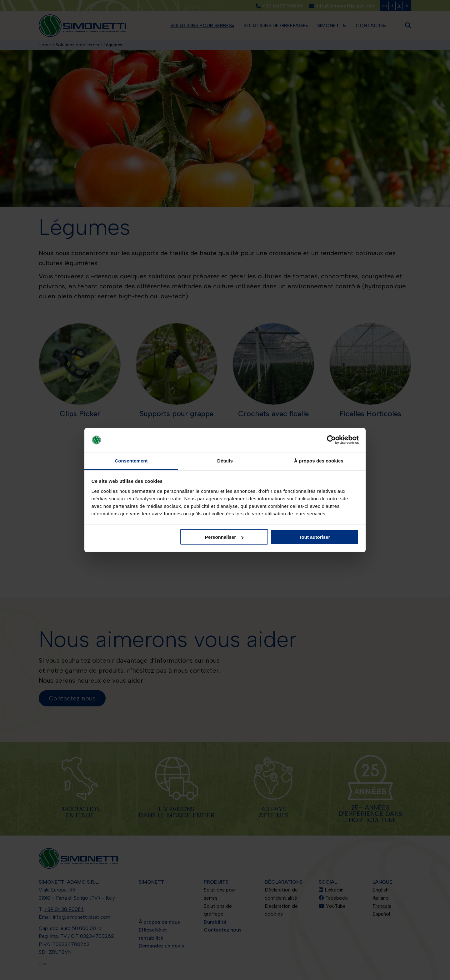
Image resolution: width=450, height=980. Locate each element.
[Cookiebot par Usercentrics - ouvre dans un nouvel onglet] (331, 440)
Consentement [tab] (131, 460)
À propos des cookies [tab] (319, 460)
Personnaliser (224, 537)
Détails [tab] (225, 460)
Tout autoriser (315, 537)
